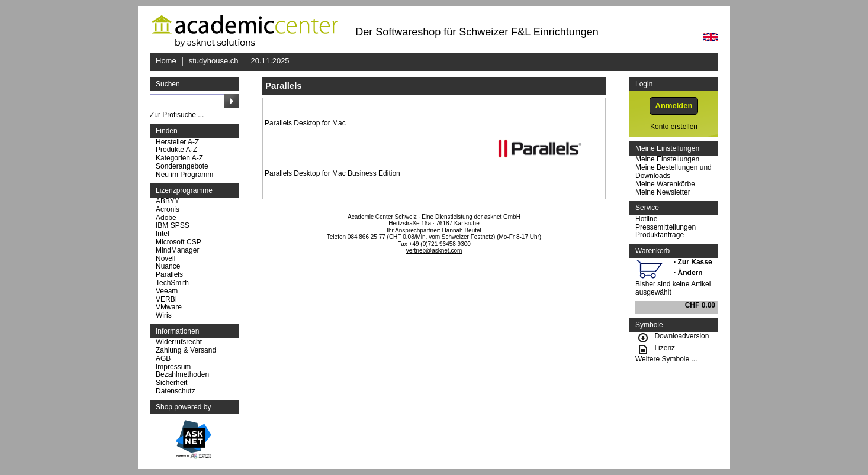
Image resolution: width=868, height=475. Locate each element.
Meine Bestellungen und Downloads (673, 172)
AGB (163, 359)
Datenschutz (176, 391)
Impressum (173, 367)
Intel (163, 234)
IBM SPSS (173, 226)
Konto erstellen (674, 127)
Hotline (646, 219)
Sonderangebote (182, 167)
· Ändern (688, 273)
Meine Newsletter (663, 193)
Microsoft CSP (179, 242)
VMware (169, 307)
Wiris (164, 316)
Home (166, 61)
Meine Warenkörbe (665, 184)
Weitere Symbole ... (666, 359)
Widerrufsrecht (179, 342)
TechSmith (172, 283)
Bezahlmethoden (182, 375)
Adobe (166, 218)
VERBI (166, 300)
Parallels (169, 275)
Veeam (167, 291)
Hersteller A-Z (177, 142)
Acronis (168, 210)
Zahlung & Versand (186, 350)
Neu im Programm (184, 175)
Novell (165, 259)
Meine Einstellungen (667, 159)
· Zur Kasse (693, 262)
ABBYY (168, 201)
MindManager (177, 251)
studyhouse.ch (214, 61)
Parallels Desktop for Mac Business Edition (332, 173)
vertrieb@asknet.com (434, 251)
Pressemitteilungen (666, 227)
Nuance (168, 266)
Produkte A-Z (176, 150)
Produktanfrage (660, 235)
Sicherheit (171, 383)
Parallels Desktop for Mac (305, 123)
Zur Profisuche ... (177, 115)
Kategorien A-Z (179, 158)
